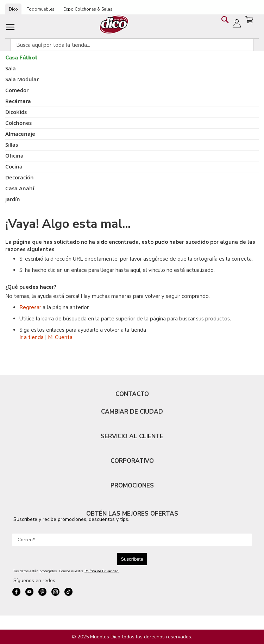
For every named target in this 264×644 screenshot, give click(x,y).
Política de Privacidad (102, 571)
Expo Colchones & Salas (88, 9)
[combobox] (132, 45)
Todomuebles (41, 9)
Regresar (30, 307)
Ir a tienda (32, 337)
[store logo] (114, 24)
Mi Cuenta (60, 337)
